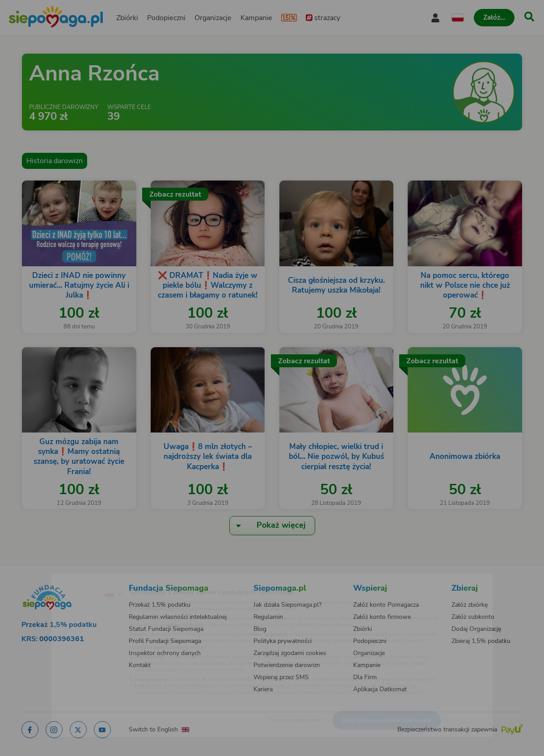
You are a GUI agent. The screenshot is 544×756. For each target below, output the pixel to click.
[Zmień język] (76, 580)
